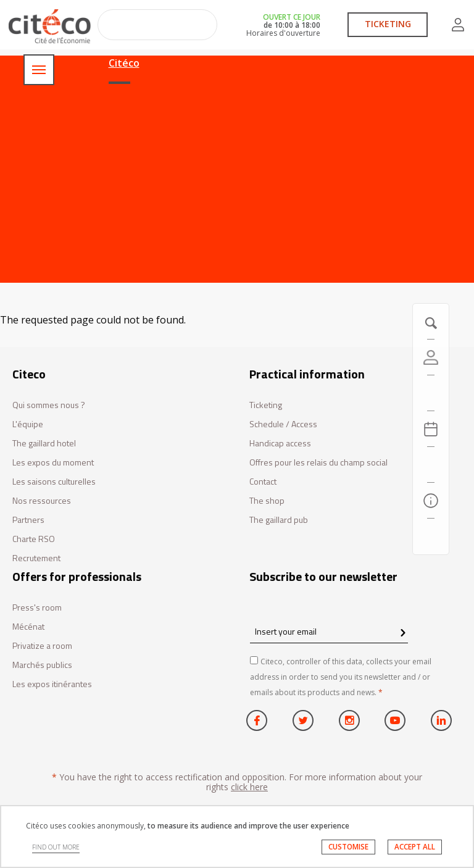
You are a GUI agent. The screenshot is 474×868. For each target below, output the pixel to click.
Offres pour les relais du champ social (318, 463)
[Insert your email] (329, 631)
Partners (28, 520)
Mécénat (28, 627)
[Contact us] (431, 536)
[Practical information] (431, 501)
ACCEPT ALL (415, 847)
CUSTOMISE (348, 847)
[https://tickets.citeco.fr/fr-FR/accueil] (431, 393)
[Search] (431, 465)
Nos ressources (42, 501)
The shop (267, 501)
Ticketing (266, 405)
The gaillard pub (279, 520)
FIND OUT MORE (56, 847)
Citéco (124, 63)
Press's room (37, 608)
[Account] (431, 357)
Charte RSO (34, 539)
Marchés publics (42, 665)
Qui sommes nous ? (49, 405)
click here (249, 787)
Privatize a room (42, 646)
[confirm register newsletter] (403, 633)
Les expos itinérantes (52, 684)
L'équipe (28, 424)
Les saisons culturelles (54, 482)
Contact (263, 482)
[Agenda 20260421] (431, 429)
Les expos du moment (53, 463)
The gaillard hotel (44, 444)
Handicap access (280, 444)
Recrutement (36, 558)
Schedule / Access (283, 424)
